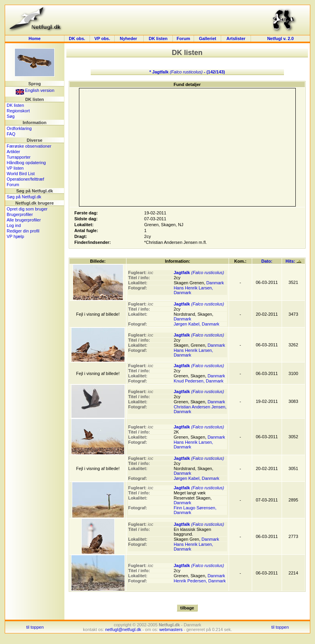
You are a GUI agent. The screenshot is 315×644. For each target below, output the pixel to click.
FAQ (11, 134)
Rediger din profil (23, 231)
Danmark (215, 283)
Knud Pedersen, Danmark (199, 381)
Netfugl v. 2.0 (280, 38)
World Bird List (21, 174)
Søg (11, 116)
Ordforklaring (19, 128)
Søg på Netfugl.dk (24, 197)
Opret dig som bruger (27, 209)
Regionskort (18, 111)
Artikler (13, 152)
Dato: (267, 261)
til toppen (35, 627)
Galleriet (207, 38)
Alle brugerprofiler (24, 220)
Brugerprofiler (20, 214)
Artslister (236, 38)
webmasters (171, 629)
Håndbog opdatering (26, 163)
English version (35, 90)
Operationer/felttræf (25, 179)
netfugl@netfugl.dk (123, 629)
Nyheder (129, 38)
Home (35, 38)
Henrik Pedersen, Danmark (200, 581)
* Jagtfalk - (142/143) (187, 72)
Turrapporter (19, 157)
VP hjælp (15, 236)
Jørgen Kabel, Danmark (196, 324)
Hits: (293, 261)
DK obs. (77, 38)
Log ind (14, 225)
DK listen (158, 38)
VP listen (15, 168)
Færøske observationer (29, 146)
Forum (183, 38)
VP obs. (102, 38)
